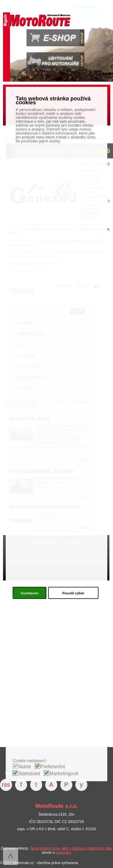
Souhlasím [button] (29, 593)
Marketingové (64, 774)
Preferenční (53, 767)
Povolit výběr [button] (73, 593)
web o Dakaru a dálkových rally (86, 848)
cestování (63, 853)
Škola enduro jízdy (45, 848)
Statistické (29, 774)
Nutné (25, 767)
